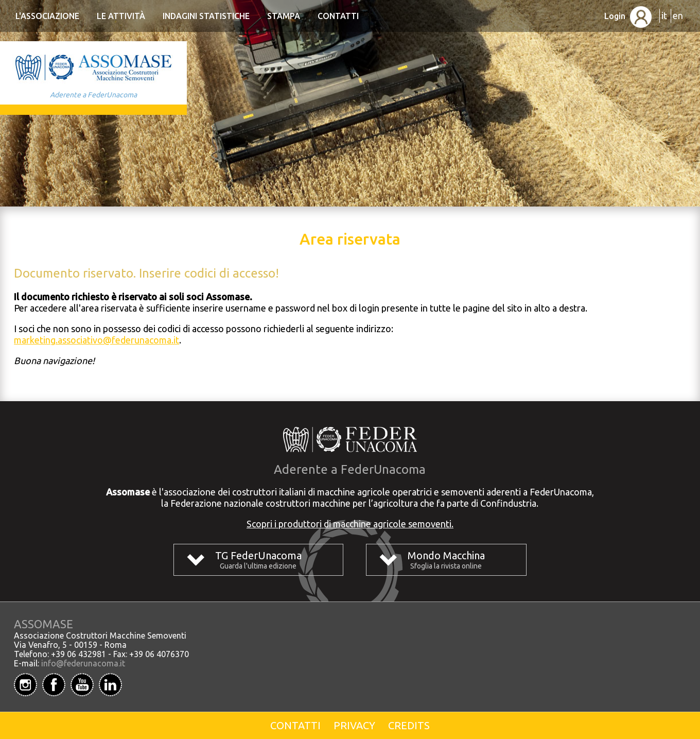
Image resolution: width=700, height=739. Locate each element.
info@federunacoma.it (83, 663)
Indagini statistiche (206, 16)
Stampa (284, 16)
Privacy (354, 725)
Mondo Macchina (446, 555)
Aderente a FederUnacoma (93, 95)
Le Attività (121, 16)
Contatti (338, 16)
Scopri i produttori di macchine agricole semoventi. (350, 524)
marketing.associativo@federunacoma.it (97, 340)
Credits (409, 725)
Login (628, 16)
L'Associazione (47, 16)
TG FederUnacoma (258, 555)
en (678, 15)
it (664, 15)
